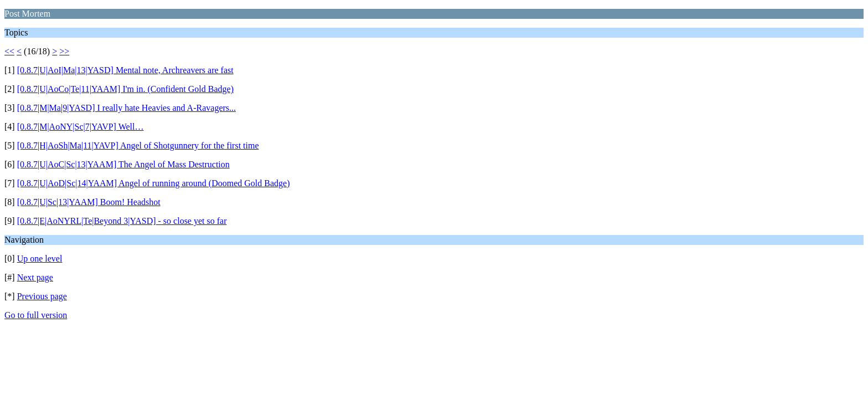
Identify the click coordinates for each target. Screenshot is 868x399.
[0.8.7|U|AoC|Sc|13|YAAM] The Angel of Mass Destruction (123, 164)
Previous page (42, 296)
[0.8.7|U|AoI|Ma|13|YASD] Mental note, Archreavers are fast (125, 70)
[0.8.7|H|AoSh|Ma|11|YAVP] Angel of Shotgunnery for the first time (138, 145)
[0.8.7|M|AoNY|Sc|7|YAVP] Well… (81, 127)
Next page (35, 277)
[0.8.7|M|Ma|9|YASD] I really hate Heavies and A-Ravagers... (126, 108)
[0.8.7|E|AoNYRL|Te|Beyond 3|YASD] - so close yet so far (122, 221)
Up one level (40, 259)
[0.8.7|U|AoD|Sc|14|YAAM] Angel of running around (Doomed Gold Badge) (154, 183)
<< (9, 51)
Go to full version (36, 315)
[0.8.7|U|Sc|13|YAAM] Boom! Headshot (89, 202)
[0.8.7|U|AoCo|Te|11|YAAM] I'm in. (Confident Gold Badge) (125, 89)
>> (64, 51)
